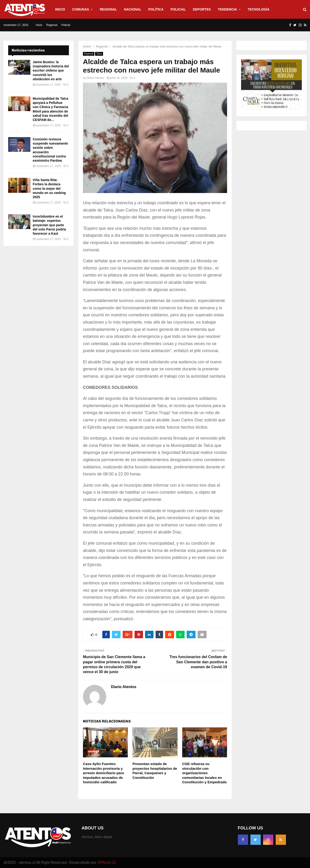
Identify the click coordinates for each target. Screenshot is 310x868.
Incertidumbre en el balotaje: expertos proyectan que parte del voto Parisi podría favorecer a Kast (49, 225)
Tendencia (227, 9)
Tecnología (258, 9)
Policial (178, 9)
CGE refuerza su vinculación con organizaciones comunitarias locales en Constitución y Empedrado (205, 773)
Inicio (60, 9)
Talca (99, 54)
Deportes (202, 9)
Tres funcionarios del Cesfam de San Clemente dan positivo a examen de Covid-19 (198, 662)
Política (156, 9)
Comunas (81, 9)
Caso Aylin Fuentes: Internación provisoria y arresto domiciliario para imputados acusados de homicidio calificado (103, 773)
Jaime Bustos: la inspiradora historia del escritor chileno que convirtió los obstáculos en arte (51, 71)
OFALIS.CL (107, 863)
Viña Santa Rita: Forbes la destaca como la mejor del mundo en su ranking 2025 (49, 188)
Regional (108, 9)
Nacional (133, 9)
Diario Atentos (96, 78)
